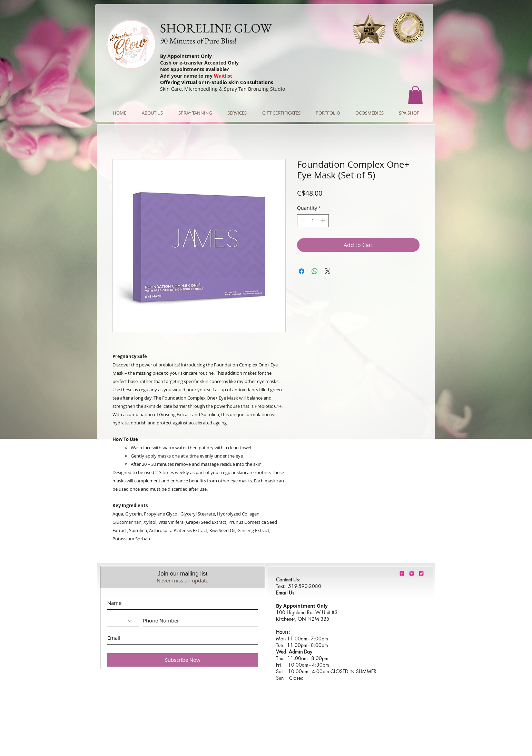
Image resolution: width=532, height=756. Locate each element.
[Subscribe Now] (183, 660)
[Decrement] (302, 221)
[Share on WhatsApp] (315, 271)
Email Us (285, 593)
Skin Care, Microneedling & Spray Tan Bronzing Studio (223, 89)
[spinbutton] (313, 221)
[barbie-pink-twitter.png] (421, 573)
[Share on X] (328, 271)
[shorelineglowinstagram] (412, 573)
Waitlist (223, 76)
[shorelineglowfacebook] (402, 573)
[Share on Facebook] (302, 271)
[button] (415, 95)
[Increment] (323, 221)
